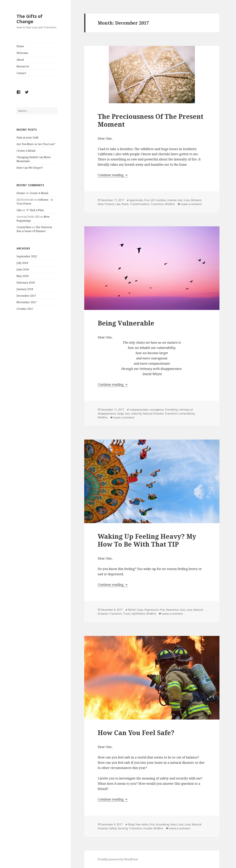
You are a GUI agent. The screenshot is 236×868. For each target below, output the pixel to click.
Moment (196, 200)
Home (20, 46)
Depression (152, 610)
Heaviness (172, 610)
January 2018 (25, 289)
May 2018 (23, 276)
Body (131, 824)
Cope (140, 610)
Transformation (140, 204)
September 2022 (27, 256)
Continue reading (113, 175)
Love (187, 200)
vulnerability (187, 414)
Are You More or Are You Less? (36, 144)
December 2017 (26, 296)
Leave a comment (191, 204)
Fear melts (142, 824)
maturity (136, 414)
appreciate (136, 200)
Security (123, 828)
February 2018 (26, 283)
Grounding (162, 824)
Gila (19, 210)
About (20, 60)
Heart (174, 824)
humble (161, 200)
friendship (172, 410)
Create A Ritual (26, 151)
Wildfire (170, 204)
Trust (127, 614)
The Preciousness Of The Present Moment (151, 120)
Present (109, 204)
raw (118, 204)
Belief (132, 610)
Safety (113, 828)
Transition (157, 204)
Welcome (22, 53)
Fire (147, 200)
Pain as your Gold (27, 138)
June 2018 (23, 269)
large (120, 414)
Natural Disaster (153, 414)
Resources (23, 66)
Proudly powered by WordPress (118, 859)
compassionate (139, 410)
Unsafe (148, 828)
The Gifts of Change (29, 19)
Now (100, 204)
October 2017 (25, 309)
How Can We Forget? (30, 168)
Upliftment (138, 614)
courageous (157, 410)
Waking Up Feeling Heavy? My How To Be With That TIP (147, 540)
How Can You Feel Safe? (136, 733)
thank (125, 204)
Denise (21, 193)
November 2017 (27, 302)
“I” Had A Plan (35, 210)
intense (172, 200)
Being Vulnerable (126, 323)
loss (180, 200)
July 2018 (22, 263)
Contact (21, 73)
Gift (153, 200)
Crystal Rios (24, 227)
